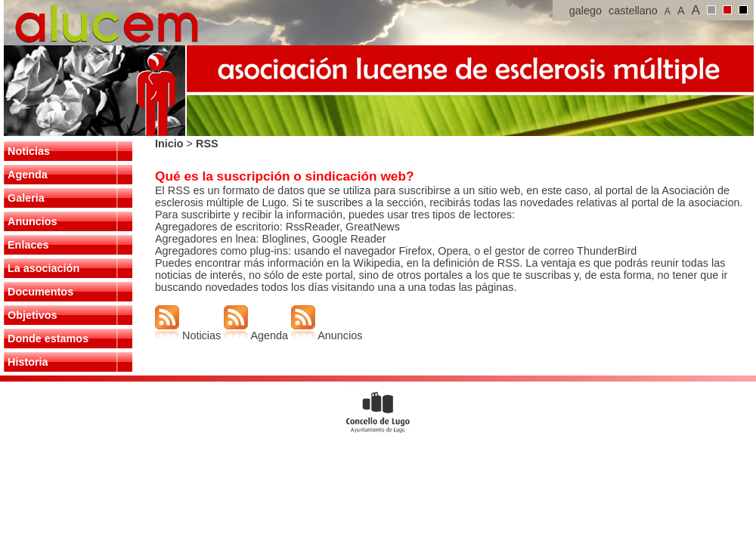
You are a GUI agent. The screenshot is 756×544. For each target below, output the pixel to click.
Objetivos (33, 315)
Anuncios (33, 221)
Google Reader (348, 239)
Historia (28, 362)
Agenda (28, 175)
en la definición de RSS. (463, 263)
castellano (633, 11)
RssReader (313, 227)
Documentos (40, 292)
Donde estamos (48, 338)
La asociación (43, 268)
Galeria (26, 198)
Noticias (29, 151)
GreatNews (373, 227)
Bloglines (284, 239)
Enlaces (28, 245)
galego (586, 11)
